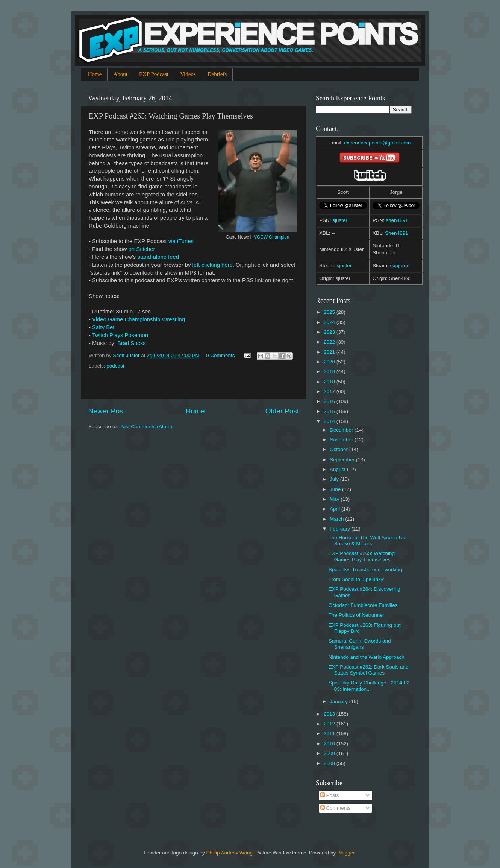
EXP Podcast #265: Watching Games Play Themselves (362, 556)
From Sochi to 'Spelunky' (356, 579)
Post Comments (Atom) (146, 426)
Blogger (346, 853)
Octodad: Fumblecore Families (363, 605)
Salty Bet (103, 327)
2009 (330, 753)
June (336, 489)
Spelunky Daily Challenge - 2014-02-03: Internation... (370, 686)
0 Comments (220, 355)
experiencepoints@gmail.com (377, 143)
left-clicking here (213, 265)
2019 (330, 372)
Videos (188, 74)
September (343, 460)
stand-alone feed (158, 257)
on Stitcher (142, 249)
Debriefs (217, 74)
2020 (330, 362)
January (339, 702)
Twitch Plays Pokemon (120, 335)
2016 (330, 401)
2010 (330, 744)
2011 (330, 733)
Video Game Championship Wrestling (139, 319)
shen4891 (397, 220)
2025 (330, 312)
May (335, 499)
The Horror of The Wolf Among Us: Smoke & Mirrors (367, 540)
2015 (330, 411)
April (336, 509)
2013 (330, 714)
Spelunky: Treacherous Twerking (365, 569)
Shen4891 (397, 233)
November (342, 440)
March (337, 519)
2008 (330, 763)
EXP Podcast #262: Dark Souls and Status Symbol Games (369, 670)
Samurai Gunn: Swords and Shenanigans (360, 644)
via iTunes (181, 241)
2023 (330, 332)
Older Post (282, 411)
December (342, 430)
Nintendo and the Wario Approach (367, 657)
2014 (330, 421)
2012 (330, 724)
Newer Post (107, 411)
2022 (330, 342)
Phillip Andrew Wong (229, 853)
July (335, 479)
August (338, 469)
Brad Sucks (132, 343)
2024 (330, 322)
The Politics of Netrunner (357, 615)
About (120, 74)
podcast (115, 366)
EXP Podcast (154, 74)
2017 (330, 391)
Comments (336, 808)
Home (95, 74)
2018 (330, 382)
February (341, 529)
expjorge (400, 265)
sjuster (340, 220)
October (339, 449)
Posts (330, 795)
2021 (330, 352)
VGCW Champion (271, 237)
